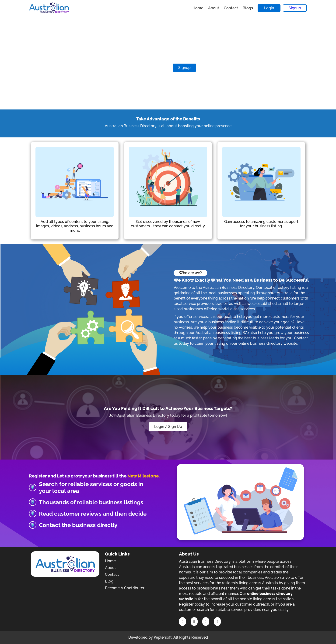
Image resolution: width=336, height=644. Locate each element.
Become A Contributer (125, 588)
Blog (109, 581)
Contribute (155, 68)
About (214, 8)
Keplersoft (163, 637)
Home (198, 8)
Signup (295, 8)
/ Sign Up (173, 427)
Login (269, 8)
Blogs (248, 8)
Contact (231, 8)
